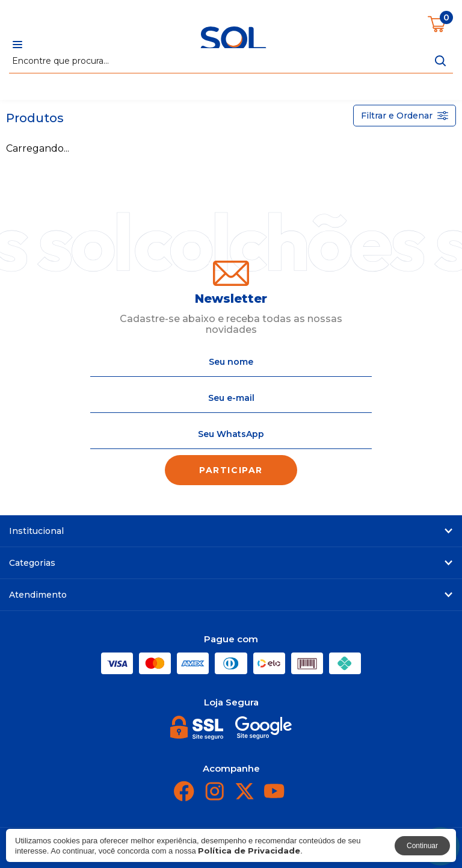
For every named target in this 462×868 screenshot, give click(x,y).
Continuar (422, 846)
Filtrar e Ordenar (405, 116)
